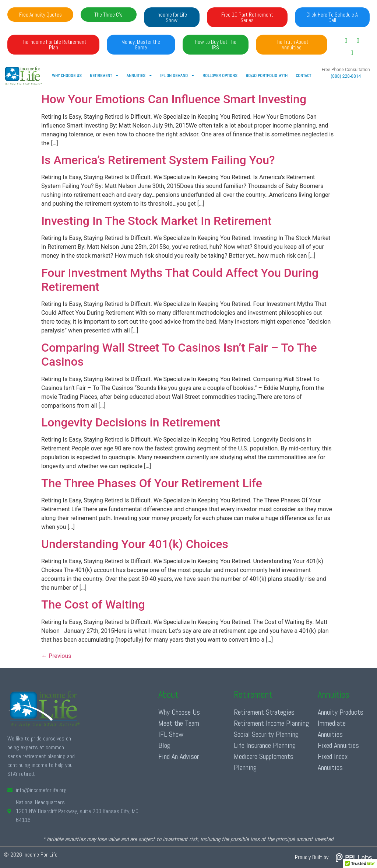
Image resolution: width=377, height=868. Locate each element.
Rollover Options (220, 76)
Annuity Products (341, 712)
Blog (164, 745)
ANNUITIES (139, 76)
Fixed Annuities (338, 745)
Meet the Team (179, 723)
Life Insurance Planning (265, 745)
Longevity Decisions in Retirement (131, 422)
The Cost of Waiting (93, 604)
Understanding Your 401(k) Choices (135, 544)
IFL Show (171, 734)
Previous (56, 656)
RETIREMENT (104, 76)
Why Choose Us (67, 76)
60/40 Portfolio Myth (267, 76)
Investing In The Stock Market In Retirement (156, 221)
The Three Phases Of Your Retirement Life (152, 483)
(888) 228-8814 (346, 76)
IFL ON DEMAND (177, 76)
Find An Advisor (179, 756)
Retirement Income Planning (271, 723)
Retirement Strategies (264, 712)
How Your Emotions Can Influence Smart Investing (174, 99)
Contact (303, 76)
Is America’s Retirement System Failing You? (158, 160)
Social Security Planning (266, 734)
